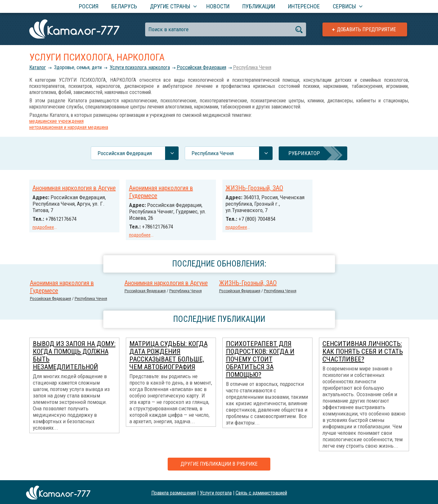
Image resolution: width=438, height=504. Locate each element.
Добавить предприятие (366, 29)
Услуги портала (216, 492)
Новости (218, 6)
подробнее (43, 227)
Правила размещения (174, 492)
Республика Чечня (252, 67)
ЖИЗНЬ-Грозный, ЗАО (254, 188)
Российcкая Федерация (201, 67)
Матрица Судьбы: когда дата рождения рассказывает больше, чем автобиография (168, 354)
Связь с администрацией (261, 492)
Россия (89, 6)
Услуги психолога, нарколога (140, 67)
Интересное (304, 6)
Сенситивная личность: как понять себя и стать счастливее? (363, 350)
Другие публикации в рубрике (219, 463)
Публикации (259, 6)
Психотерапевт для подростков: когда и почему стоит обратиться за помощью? (260, 358)
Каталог (38, 67)
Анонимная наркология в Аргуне (74, 188)
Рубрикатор (304, 153)
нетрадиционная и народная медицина (69, 127)
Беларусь (124, 6)
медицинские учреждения (56, 121)
